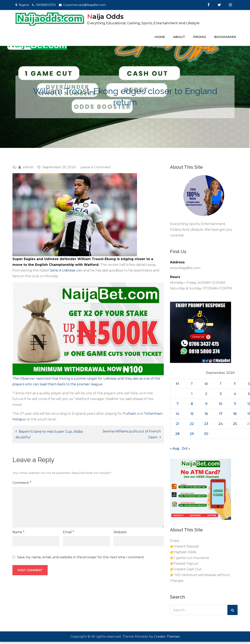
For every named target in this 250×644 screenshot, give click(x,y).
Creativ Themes (167, 637)
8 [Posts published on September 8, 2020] (192, 404)
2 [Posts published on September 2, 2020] (206, 394)
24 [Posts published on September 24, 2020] (221, 424)
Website (120, 532)
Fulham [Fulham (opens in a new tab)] (130, 414)
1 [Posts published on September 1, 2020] (192, 394)
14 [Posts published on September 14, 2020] (177, 414)
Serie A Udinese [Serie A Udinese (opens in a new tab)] (63, 270)
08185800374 (46, 5)
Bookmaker (225, 37)
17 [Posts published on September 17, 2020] (221, 414)
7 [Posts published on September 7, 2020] (178, 404)
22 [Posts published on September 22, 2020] (192, 424)
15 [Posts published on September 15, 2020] (192, 414)
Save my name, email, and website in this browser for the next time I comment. (81, 557)
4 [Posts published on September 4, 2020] (235, 394)
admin (28, 167)
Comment (22, 483)
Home (160, 37)
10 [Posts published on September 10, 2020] (221, 404)
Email (69, 532)
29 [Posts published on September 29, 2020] (192, 434)
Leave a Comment (95, 167)
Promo (200, 37)
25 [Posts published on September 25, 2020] (235, 424)
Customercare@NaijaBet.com (85, 5)
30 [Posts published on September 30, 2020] (206, 434)
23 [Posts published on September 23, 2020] (206, 424)
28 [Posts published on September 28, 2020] (177, 434)
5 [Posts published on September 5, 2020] (249, 394)
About (179, 37)
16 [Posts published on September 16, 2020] (206, 414)
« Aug (175, 448)
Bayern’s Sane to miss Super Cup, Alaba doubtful (49, 434)
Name (18, 532)
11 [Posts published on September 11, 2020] (235, 404)
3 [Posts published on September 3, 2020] (221, 394)
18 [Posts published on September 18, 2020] (235, 414)
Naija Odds (105, 16)
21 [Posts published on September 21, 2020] (178, 424)
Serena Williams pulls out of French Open (132, 434)
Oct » (186, 448)
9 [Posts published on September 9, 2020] (206, 404)
